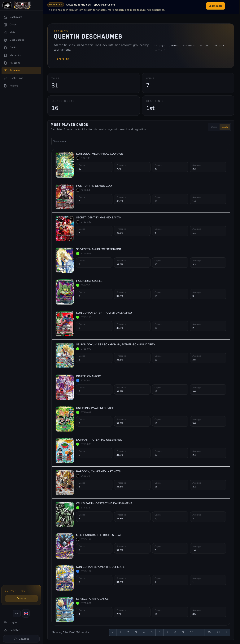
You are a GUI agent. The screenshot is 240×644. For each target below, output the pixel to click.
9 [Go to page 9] (183, 632)
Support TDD (15, 591)
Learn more (216, 6)
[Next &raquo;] (227, 632)
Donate (21, 598)
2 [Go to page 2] (128, 632)
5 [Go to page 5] (152, 632)
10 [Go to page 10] (192, 632)
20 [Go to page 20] (209, 632)
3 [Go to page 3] (136, 632)
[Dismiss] (230, 6)
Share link (63, 59)
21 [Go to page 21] (218, 632)
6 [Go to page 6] (159, 632)
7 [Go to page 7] (167, 632)
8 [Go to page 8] (175, 632)
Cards (225, 127)
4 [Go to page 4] (144, 632)
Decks (214, 127)
